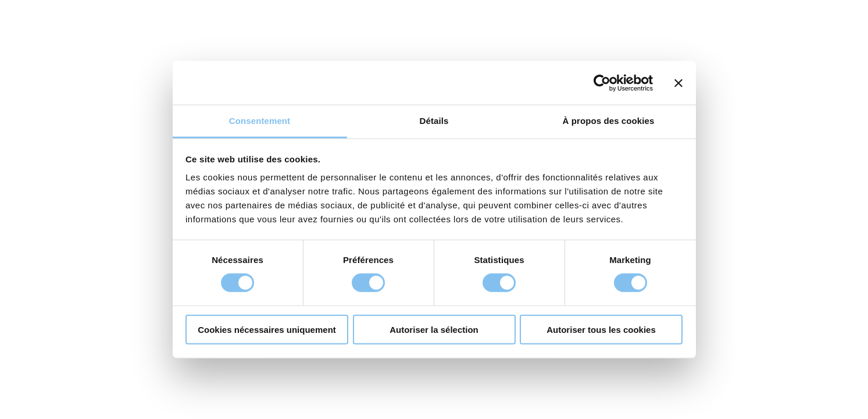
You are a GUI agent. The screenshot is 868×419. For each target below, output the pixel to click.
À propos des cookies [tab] (609, 121)
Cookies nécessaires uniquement (267, 330)
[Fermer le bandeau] (678, 83)
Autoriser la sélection (434, 330)
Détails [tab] (434, 121)
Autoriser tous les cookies (601, 330)
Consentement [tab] (260, 121)
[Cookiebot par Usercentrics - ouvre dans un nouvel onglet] (602, 83)
